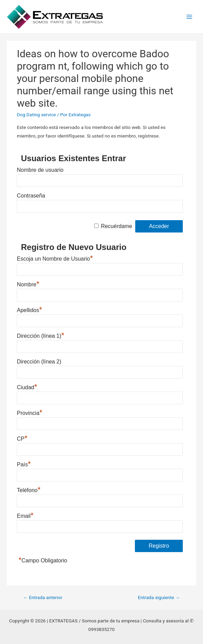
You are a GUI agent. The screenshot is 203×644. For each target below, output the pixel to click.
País (24, 464)
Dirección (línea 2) (39, 362)
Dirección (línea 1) (40, 335)
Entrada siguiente (159, 597)
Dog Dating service (36, 115)
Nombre (28, 284)
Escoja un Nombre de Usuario (55, 258)
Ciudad (27, 386)
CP (22, 438)
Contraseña (31, 196)
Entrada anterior (43, 597)
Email (25, 515)
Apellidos (29, 309)
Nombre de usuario (40, 170)
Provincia (29, 412)
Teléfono (29, 489)
